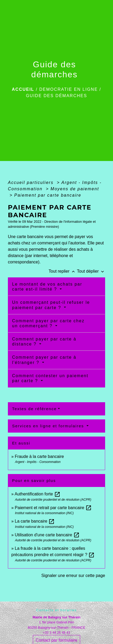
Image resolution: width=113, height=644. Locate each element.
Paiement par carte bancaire (48, 195)
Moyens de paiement (75, 189)
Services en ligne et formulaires (49, 426)
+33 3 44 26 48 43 (56, 633)
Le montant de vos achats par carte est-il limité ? (47, 287)
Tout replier (63, 271)
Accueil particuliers (32, 183)
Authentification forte (37, 494)
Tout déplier (91, 271)
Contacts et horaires (57, 610)
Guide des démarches (57, 96)
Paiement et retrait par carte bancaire (53, 508)
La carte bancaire (35, 521)
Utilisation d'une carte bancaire (47, 535)
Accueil (23, 89)
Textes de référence (34, 409)
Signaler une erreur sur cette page (73, 576)
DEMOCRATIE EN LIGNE (68, 89)
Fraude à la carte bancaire (39, 456)
